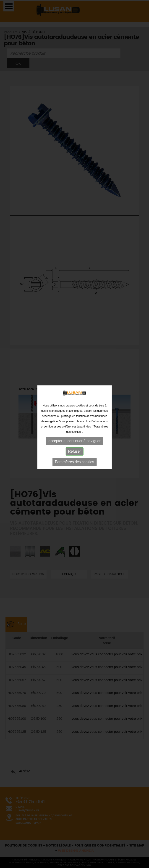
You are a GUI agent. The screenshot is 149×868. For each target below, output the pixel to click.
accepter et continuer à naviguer (74, 432)
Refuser (74, 442)
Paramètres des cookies (75, 453)
